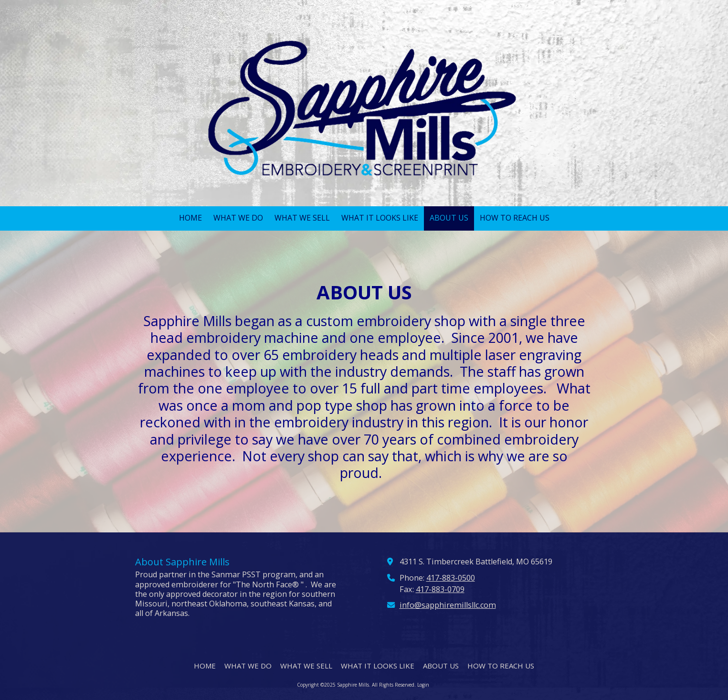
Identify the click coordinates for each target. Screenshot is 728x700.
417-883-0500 (451, 578)
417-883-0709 (440, 589)
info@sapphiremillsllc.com (448, 605)
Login (423, 685)
